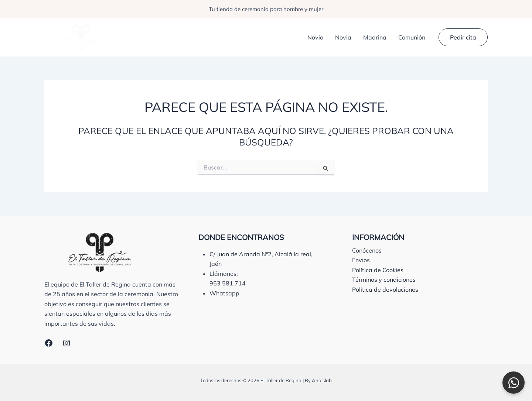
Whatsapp (224, 293)
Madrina (375, 37)
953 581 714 (228, 283)
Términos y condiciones (384, 280)
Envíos (361, 260)
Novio (315, 37)
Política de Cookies (378, 270)
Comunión (412, 37)
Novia (343, 37)
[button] (463, 37)
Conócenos (367, 250)
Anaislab (322, 380)
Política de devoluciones (385, 289)
